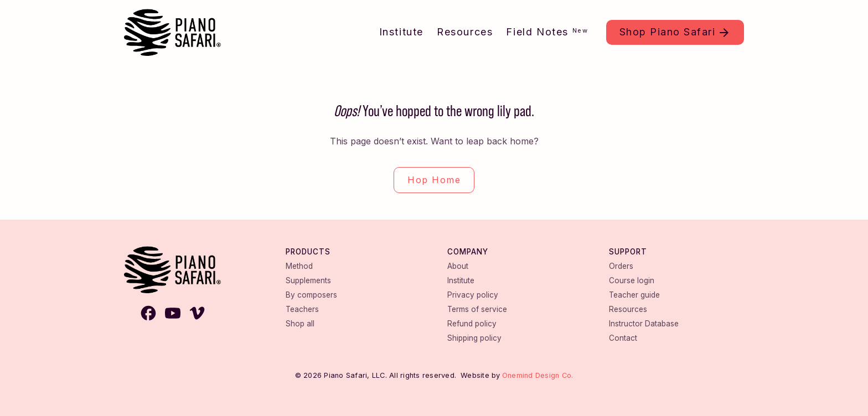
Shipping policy (474, 338)
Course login (632, 280)
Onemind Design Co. (538, 375)
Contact (623, 338)
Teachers (302, 309)
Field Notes (547, 32)
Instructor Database (644, 324)
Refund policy (472, 324)
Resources (465, 32)
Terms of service (477, 309)
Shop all (300, 324)
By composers (311, 295)
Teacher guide (634, 295)
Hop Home (434, 180)
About (458, 266)
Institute (401, 32)
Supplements (308, 280)
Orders (621, 266)
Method (299, 266)
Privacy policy (473, 295)
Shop (668, 32)
